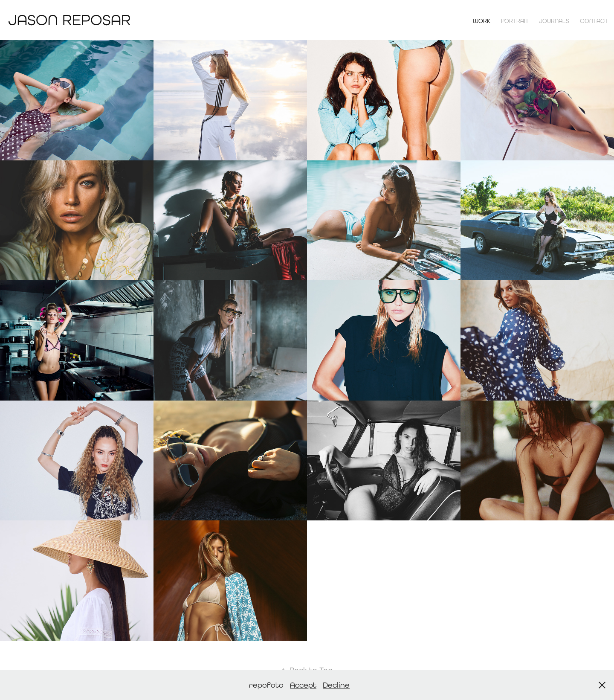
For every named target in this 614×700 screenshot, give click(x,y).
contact (594, 21)
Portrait (515, 21)
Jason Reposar (70, 20)
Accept (303, 685)
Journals (554, 21)
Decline (336, 685)
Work (482, 21)
